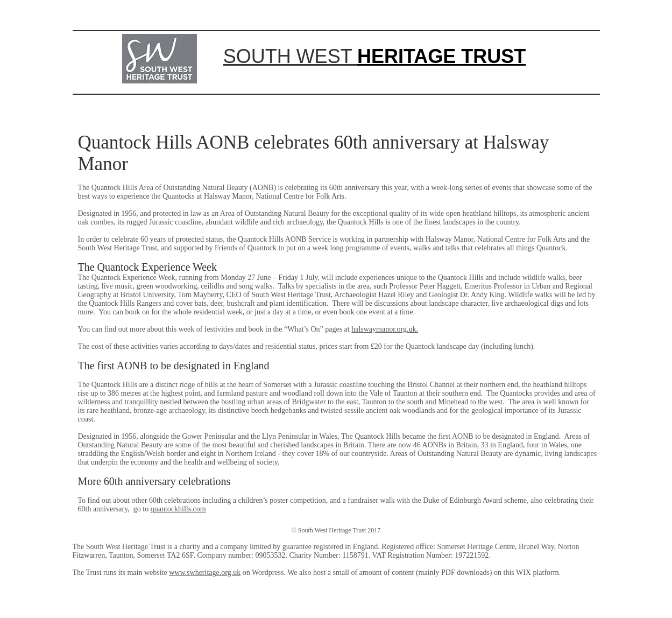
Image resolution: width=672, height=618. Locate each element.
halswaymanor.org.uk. (385, 329)
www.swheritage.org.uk (205, 573)
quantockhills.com (178, 509)
